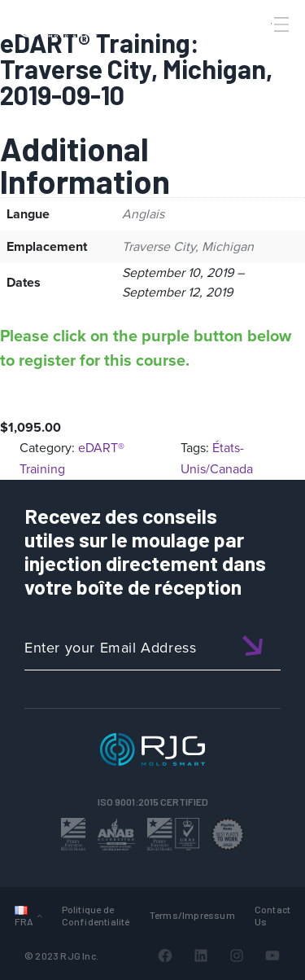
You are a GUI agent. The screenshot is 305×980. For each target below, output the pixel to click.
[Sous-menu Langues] (39, 915)
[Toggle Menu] (280, 24)
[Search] (259, 51)
